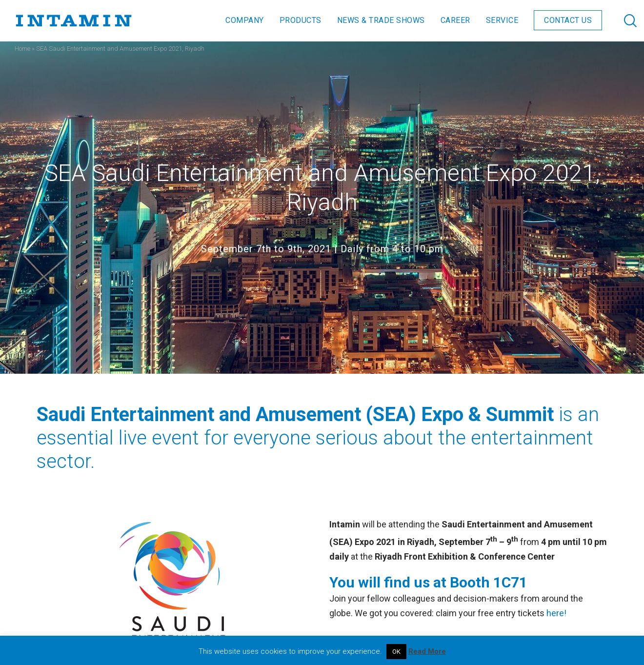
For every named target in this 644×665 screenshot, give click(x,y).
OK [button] (396, 652)
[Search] (621, 20)
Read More (427, 651)
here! (555, 613)
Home (22, 49)
